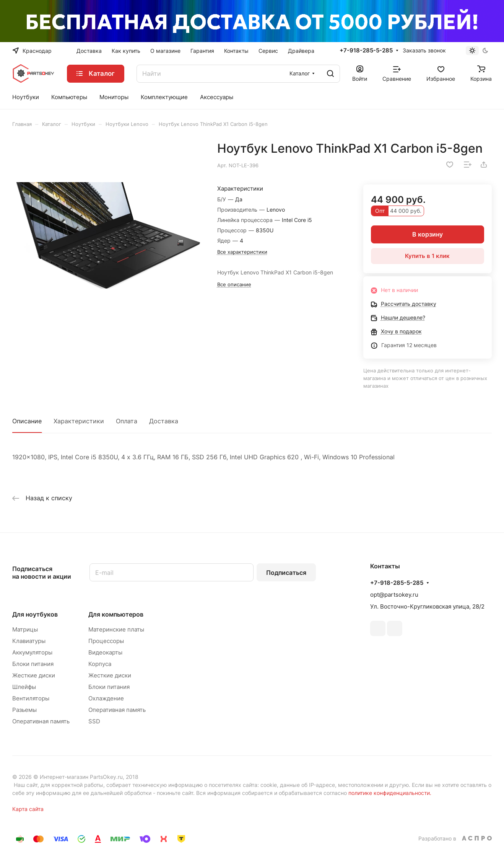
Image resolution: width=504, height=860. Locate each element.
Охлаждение (106, 698)
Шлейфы (24, 687)
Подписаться (286, 573)
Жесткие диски (34, 675)
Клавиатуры (29, 641)
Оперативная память (41, 721)
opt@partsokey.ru (394, 595)
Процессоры (106, 641)
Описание (27, 421)
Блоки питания (33, 664)
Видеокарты (105, 652)
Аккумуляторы (32, 652)
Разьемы (24, 710)
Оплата (127, 421)
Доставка (164, 421)
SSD (94, 721)
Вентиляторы (31, 698)
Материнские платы (116, 629)
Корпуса (100, 664)
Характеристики (79, 421)
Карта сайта (28, 809)
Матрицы (25, 629)
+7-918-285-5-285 (366, 51)
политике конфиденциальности (389, 793)
